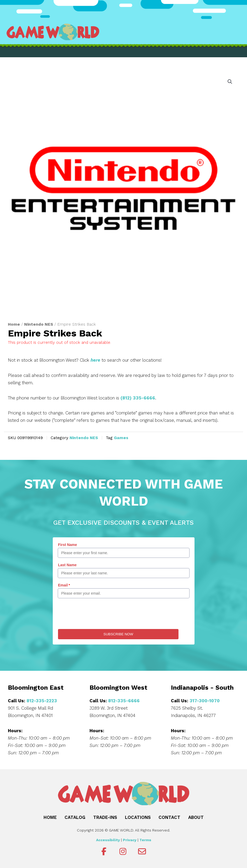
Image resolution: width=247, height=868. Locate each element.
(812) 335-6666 (138, 398)
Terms (145, 840)
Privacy (130, 840)
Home (14, 324)
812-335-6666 (124, 701)
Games (121, 438)
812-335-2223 (42, 701)
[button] (230, 82)
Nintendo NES (39, 324)
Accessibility (108, 840)
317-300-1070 (205, 701)
